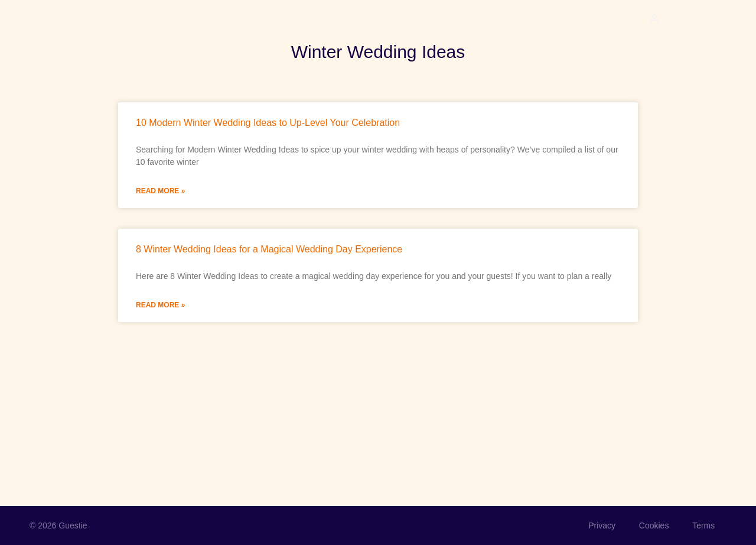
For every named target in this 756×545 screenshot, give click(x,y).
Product (155, 20)
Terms (703, 525)
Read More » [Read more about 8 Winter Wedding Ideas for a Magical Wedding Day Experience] (160, 305)
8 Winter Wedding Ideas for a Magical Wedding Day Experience (269, 249)
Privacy (601, 525)
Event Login (692, 20)
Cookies (654, 525)
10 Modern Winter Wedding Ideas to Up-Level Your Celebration (268, 123)
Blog (283, 20)
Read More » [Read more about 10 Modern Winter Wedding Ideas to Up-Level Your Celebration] (160, 191)
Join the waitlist (223, 20)
